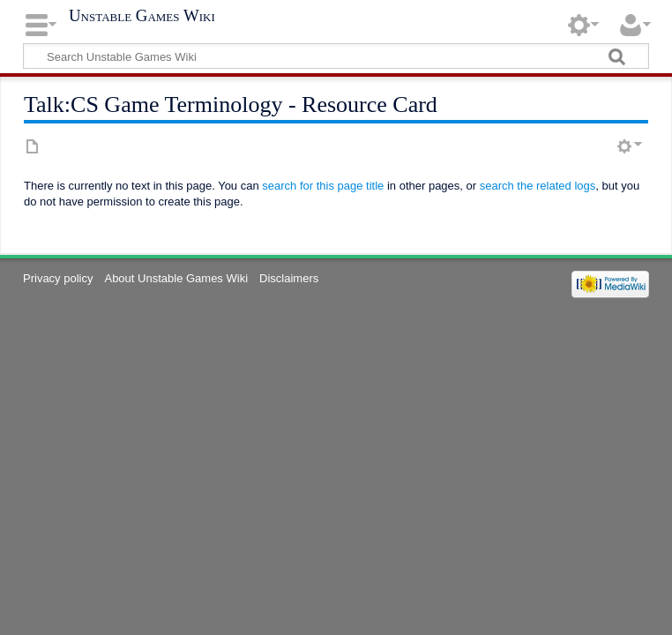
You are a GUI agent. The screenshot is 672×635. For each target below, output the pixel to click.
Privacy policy (58, 278)
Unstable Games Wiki (142, 15)
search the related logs (538, 186)
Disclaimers (289, 278)
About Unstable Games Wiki (176, 278)
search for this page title (323, 186)
